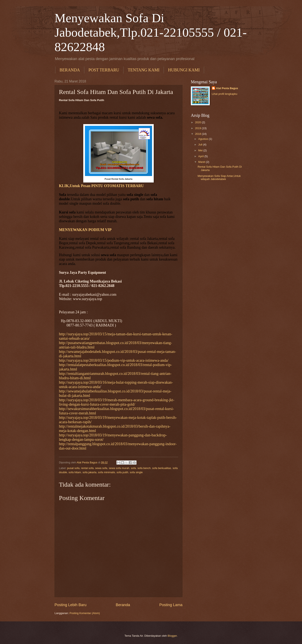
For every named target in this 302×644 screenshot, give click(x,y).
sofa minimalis (107, 472)
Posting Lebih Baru (70, 605)
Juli (201, 145)
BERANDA (70, 70)
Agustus (203, 139)
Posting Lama (171, 605)
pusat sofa (73, 468)
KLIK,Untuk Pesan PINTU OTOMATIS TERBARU (101, 186)
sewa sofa (101, 468)
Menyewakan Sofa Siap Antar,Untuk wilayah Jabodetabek (219, 177)
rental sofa (87, 468)
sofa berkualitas (162, 468)
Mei (201, 150)
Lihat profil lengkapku (225, 94)
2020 (198, 122)
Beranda (123, 605)
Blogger (172, 636)
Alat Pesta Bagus (227, 88)
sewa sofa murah (119, 468)
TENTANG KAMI (144, 70)
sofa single (136, 472)
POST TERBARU (104, 70)
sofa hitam (75, 472)
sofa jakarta (89, 472)
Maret (202, 162)
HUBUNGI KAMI (184, 70)
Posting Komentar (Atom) (85, 613)
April (201, 156)
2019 (198, 128)
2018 (198, 134)
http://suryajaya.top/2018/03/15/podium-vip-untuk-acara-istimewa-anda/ (114, 360)
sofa (133, 468)
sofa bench (144, 468)
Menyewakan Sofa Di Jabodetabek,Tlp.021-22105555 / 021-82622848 (151, 32)
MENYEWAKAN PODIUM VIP (85, 230)
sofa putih (122, 472)
